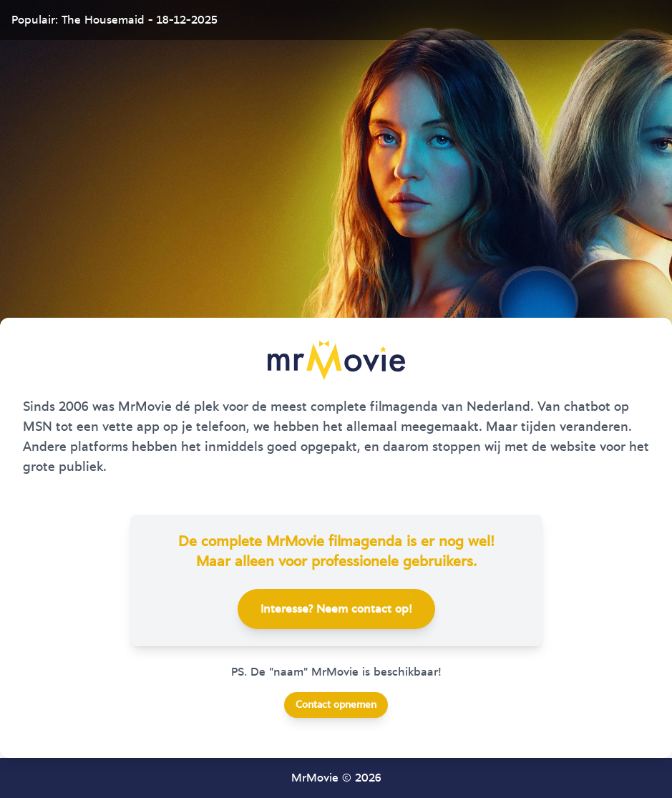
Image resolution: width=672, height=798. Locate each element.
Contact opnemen (336, 705)
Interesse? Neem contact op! (336, 609)
